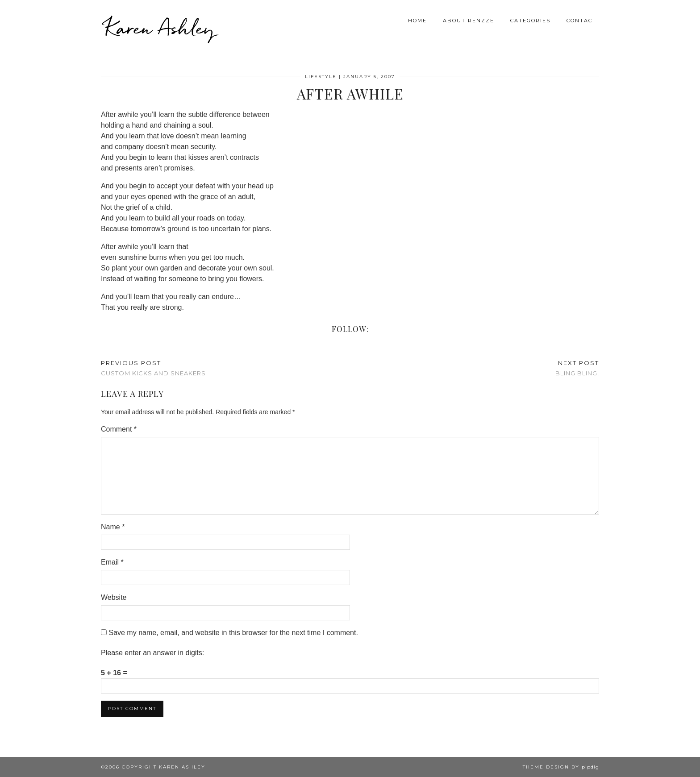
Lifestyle (321, 77)
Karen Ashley (160, 27)
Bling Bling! (577, 368)
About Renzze (469, 20)
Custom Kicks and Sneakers (153, 368)
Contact (581, 20)
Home (417, 20)
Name (113, 527)
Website (114, 597)
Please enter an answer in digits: (152, 653)
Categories (530, 20)
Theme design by (561, 767)
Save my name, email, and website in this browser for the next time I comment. (233, 633)
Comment (119, 429)
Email (112, 562)
